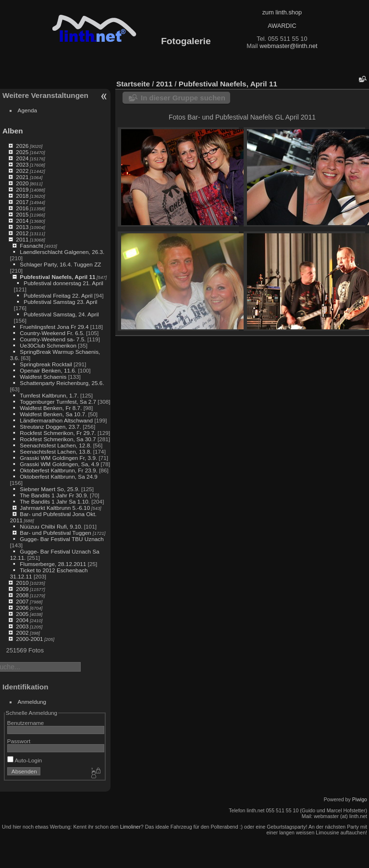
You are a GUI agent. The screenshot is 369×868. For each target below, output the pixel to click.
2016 (22, 208)
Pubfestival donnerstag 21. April (63, 283)
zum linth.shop (282, 12)
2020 (22, 183)
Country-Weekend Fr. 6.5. (52, 333)
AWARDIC (282, 26)
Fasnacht (31, 246)
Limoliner (130, 827)
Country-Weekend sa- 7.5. (53, 339)
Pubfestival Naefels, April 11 (57, 277)
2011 (22, 239)
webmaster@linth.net (288, 46)
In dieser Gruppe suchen (183, 98)
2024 (22, 158)
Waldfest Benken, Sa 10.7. (53, 414)
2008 (22, 595)
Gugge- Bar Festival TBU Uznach (61, 539)
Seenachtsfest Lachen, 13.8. (55, 452)
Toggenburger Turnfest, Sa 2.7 (58, 402)
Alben (13, 131)
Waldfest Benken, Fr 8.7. (51, 408)
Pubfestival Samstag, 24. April (61, 314)
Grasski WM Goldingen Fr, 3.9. (58, 458)
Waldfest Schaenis (43, 377)
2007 (22, 601)
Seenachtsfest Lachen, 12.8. (55, 445)
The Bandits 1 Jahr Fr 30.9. (54, 495)
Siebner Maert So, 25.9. (49, 489)
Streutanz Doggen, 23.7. (50, 427)
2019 (22, 189)
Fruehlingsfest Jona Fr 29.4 (54, 327)
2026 (22, 146)
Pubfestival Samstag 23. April (60, 302)
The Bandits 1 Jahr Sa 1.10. (55, 501)
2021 (22, 177)
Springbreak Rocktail (46, 364)
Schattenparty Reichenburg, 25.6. (62, 383)
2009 (22, 589)
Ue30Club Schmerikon (48, 345)
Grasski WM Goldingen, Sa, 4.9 (59, 464)
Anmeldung (32, 702)
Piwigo (360, 799)
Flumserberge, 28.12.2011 (53, 564)
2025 (22, 152)
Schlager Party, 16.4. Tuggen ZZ (60, 264)
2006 (22, 608)
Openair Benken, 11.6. (48, 370)
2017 (22, 202)
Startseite (133, 84)
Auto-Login (25, 760)
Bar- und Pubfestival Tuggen (56, 533)
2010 (22, 583)
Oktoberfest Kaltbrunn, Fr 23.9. (59, 470)
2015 (22, 214)
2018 (22, 196)
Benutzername (26, 723)
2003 (22, 626)
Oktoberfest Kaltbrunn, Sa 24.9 (59, 476)
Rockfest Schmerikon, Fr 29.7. (58, 433)
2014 (22, 221)
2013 (22, 227)
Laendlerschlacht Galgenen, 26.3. (62, 252)
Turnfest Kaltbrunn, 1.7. (49, 395)
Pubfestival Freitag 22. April (58, 295)
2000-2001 (29, 639)
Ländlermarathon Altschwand (56, 420)
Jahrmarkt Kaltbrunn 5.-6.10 (55, 508)
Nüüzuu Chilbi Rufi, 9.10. (51, 526)
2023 (22, 164)
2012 (22, 233)
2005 (22, 614)
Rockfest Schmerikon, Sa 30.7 (58, 439)
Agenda (28, 110)
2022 (22, 171)
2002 (22, 633)
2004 (22, 620)
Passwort (19, 741)
